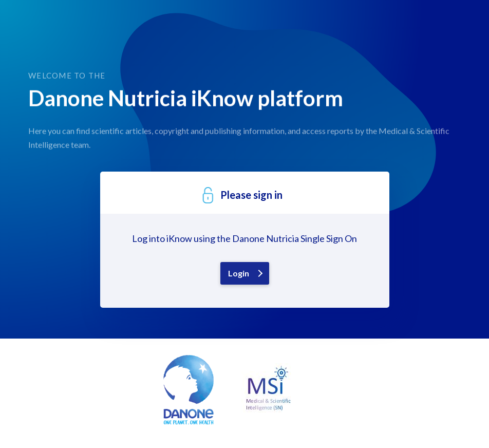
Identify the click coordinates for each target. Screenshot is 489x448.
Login (239, 273)
